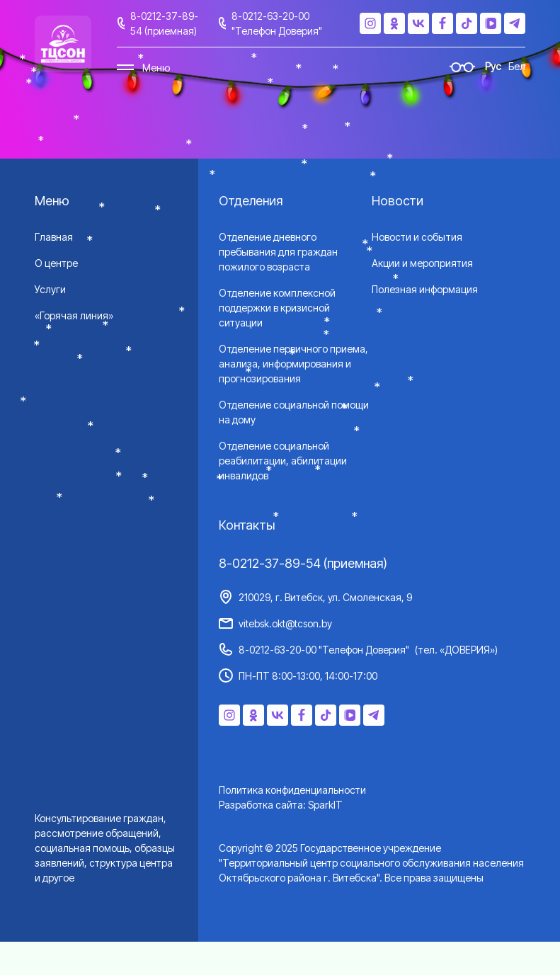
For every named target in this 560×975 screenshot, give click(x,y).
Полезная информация (425, 289)
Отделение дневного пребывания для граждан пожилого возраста (278, 252)
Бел (517, 66)
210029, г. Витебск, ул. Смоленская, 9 (325, 597)
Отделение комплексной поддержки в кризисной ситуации (277, 308)
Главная (54, 237)
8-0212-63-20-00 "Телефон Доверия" (277, 23)
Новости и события (417, 237)
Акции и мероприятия (422, 263)
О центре (56, 263)
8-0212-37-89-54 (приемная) (164, 23)
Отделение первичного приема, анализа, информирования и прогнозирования (293, 364)
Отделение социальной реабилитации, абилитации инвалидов (283, 461)
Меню (156, 68)
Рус (493, 66)
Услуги (50, 289)
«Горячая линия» (74, 315)
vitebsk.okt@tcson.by (285, 623)
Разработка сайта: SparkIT (281, 805)
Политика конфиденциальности (292, 790)
